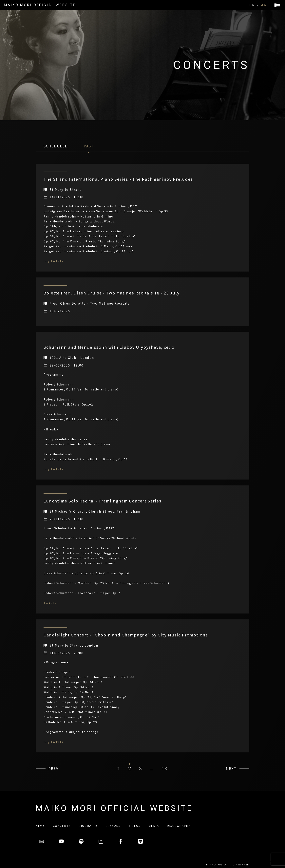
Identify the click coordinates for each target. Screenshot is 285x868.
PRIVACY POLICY (216, 865)
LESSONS (113, 826)
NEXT (231, 769)
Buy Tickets (53, 261)
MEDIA (154, 826)
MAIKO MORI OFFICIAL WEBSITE (40, 5)
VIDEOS (134, 826)
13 (164, 769)
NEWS (40, 826)
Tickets (50, 603)
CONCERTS (62, 826)
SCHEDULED (56, 146)
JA (264, 5)
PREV (54, 769)
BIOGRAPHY (88, 826)
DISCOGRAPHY (179, 826)
